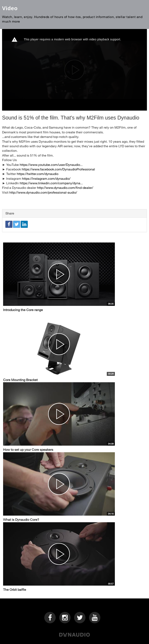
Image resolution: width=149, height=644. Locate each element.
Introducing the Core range (23, 310)
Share (10, 213)
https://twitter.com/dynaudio (38, 174)
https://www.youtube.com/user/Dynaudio (50, 165)
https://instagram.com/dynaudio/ (46, 178)
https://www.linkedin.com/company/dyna (50, 183)
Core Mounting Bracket (20, 380)
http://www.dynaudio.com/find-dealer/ (65, 188)
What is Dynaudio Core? (21, 519)
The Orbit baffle (15, 589)
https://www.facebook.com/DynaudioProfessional (58, 169)
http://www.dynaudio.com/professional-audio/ (43, 192)
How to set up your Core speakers (28, 449)
